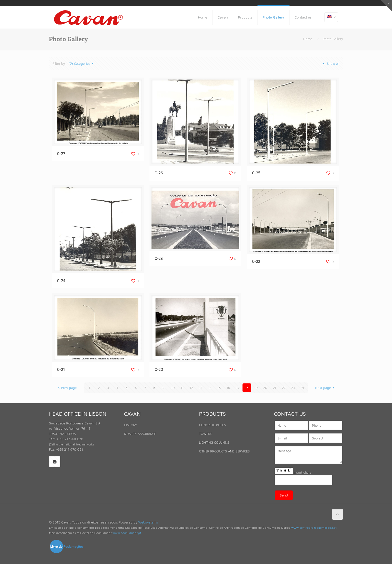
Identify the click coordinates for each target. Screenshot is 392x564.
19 (256, 388)
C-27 (61, 154)
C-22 (256, 261)
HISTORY (130, 425)
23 (293, 388)
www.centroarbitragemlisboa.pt (314, 528)
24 (302, 388)
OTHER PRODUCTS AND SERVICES (224, 451)
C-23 (159, 258)
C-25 (256, 173)
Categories (82, 64)
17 (238, 388)
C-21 (61, 370)
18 (247, 388)
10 (173, 388)
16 (228, 388)
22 (284, 388)
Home (308, 39)
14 (210, 388)
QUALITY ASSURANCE (140, 434)
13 (201, 388)
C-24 (61, 281)
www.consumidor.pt (127, 533)
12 (191, 388)
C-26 (159, 173)
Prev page (67, 388)
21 (275, 388)
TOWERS (206, 434)
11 (182, 388)
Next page (325, 388)
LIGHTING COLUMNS (214, 442)
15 (219, 388)
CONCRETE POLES (212, 425)
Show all (330, 64)
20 (265, 388)
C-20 (159, 370)
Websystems (148, 522)
